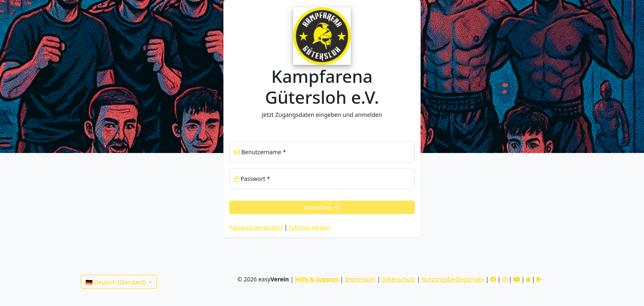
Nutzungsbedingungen (453, 279)
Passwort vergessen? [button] (256, 227)
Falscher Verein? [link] (309, 227)
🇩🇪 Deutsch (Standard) (116, 282)
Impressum (360, 279)
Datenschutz (399, 279)
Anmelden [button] (322, 207)
